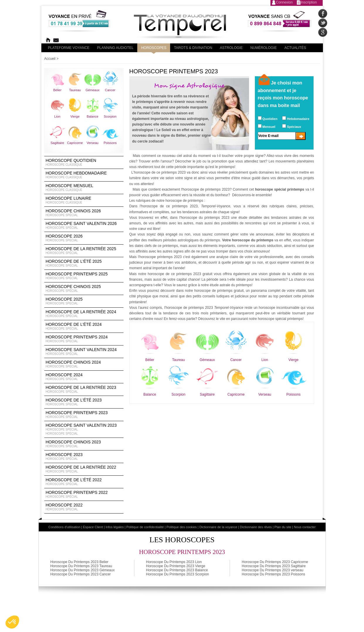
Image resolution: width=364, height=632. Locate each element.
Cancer (110, 90)
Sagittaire (57, 143)
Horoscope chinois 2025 (84, 289)
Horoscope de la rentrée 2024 (84, 314)
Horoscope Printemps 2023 (84, 415)
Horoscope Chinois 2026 (84, 213)
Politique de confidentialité (145, 527)
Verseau (92, 143)
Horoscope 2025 (84, 301)
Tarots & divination (193, 48)
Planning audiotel (115, 48)
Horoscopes (154, 48)
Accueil (50, 59)
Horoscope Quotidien (84, 162)
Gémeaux (93, 90)
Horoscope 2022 (84, 507)
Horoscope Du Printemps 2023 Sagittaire (274, 566)
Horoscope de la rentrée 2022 (84, 469)
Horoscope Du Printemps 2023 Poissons (273, 574)
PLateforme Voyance (69, 48)
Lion (57, 116)
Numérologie (263, 48)
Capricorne (75, 143)
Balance (93, 116)
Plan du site (283, 527)
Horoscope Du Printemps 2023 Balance (177, 570)
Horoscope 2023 (84, 457)
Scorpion (110, 116)
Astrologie (231, 48)
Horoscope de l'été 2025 (84, 263)
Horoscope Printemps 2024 (84, 339)
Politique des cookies (181, 527)
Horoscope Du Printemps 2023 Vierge (176, 566)
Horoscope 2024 (84, 377)
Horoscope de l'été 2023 (84, 402)
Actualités (295, 48)
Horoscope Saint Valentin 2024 (84, 352)
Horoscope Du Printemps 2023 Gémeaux (83, 570)
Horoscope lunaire (84, 200)
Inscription (309, 2)
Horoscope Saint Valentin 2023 (84, 429)
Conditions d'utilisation (64, 527)
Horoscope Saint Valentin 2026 (84, 226)
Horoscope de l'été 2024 (84, 326)
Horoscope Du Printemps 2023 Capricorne (275, 562)
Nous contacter (305, 527)
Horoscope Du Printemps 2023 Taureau (81, 566)
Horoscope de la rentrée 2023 (84, 389)
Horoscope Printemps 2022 (84, 494)
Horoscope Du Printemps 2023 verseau (272, 570)
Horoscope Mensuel (84, 188)
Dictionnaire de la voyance (218, 527)
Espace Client (93, 527)
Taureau (75, 90)
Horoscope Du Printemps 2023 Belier (79, 562)
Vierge (75, 116)
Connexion (284, 2)
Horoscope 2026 (84, 238)
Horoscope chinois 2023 (84, 444)
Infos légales (115, 527)
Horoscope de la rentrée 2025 (84, 251)
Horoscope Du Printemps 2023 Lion (174, 562)
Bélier (57, 90)
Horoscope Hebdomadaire (84, 175)
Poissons (110, 143)
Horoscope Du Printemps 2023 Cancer (81, 574)
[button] (12, 622)
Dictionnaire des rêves (256, 527)
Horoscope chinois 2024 (84, 364)
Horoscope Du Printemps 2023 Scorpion (178, 574)
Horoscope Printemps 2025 (84, 276)
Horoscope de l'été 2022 (84, 482)
